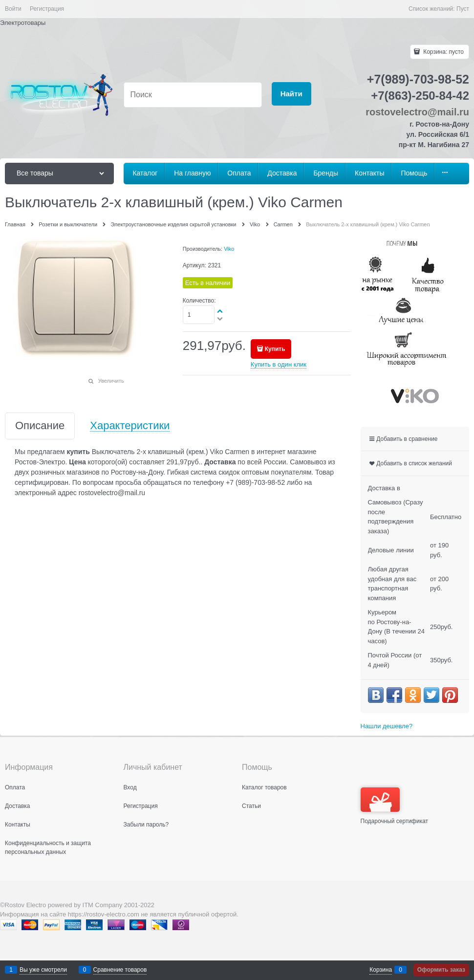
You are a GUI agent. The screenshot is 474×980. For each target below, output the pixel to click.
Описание (40, 426)
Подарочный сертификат (395, 806)
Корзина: (443, 52)
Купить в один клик (279, 364)
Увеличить (111, 381)
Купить (275, 349)
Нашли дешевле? (387, 726)
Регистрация (47, 9)
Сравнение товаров (120, 970)
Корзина (381, 970)
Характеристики (130, 426)
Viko (229, 249)
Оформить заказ (441, 970)
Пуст (463, 9)
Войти (13, 9)
